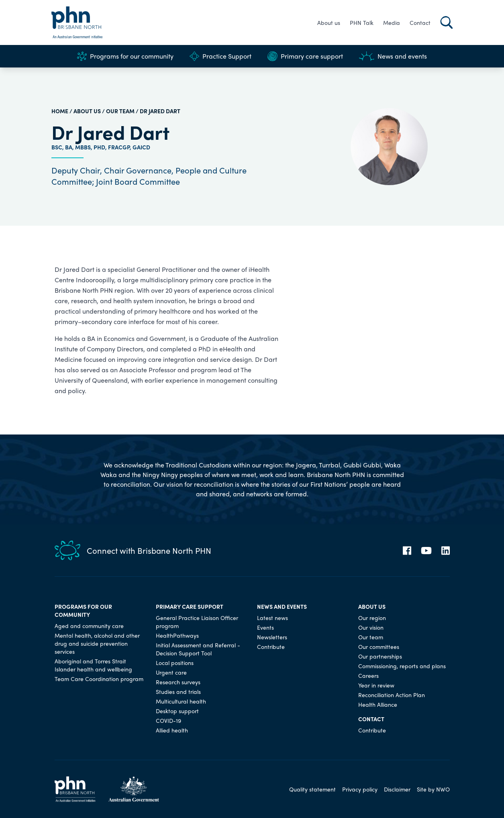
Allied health (172, 730)
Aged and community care (89, 626)
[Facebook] (407, 551)
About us (329, 22)
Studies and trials (178, 692)
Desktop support (177, 711)
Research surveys (178, 682)
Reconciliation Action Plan (392, 695)
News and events (393, 56)
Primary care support (305, 56)
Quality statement (312, 789)
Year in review (376, 685)
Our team (120, 111)
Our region (372, 618)
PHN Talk (362, 22)
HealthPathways (177, 635)
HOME (60, 111)
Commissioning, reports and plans (402, 666)
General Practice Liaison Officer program (197, 622)
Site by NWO (433, 789)
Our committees (379, 647)
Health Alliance (378, 704)
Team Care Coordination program (99, 679)
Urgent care (171, 672)
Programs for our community (125, 56)
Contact (420, 22)
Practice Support (220, 56)
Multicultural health (181, 701)
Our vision (371, 627)
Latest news (272, 618)
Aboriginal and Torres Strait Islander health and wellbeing (93, 665)
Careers (368, 675)
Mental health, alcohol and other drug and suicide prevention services (97, 643)
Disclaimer (397, 789)
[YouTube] (426, 551)
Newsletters (272, 637)
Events (265, 627)
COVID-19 (168, 720)
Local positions (175, 663)
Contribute (271, 647)
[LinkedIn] (446, 551)
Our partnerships (380, 656)
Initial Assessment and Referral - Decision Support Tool (198, 649)
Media (392, 22)
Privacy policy (360, 789)
